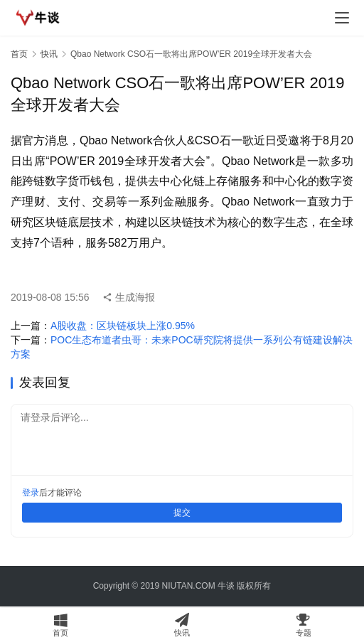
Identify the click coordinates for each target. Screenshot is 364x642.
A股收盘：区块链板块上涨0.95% (123, 326)
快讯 (49, 54)
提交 (182, 513)
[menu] (342, 18)
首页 (19, 54)
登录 (31, 493)
